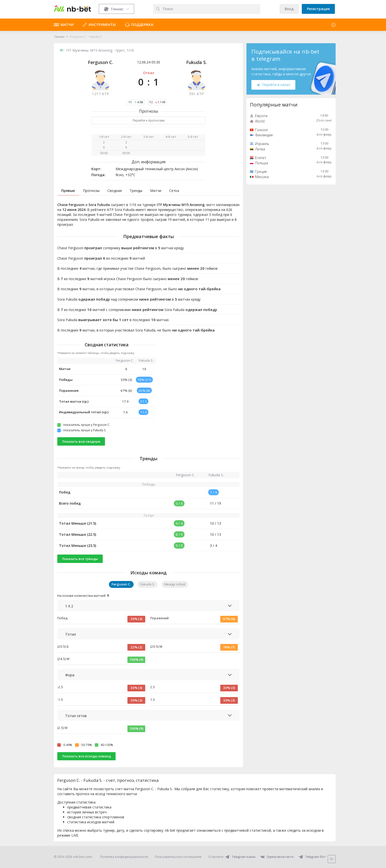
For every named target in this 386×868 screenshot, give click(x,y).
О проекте (216, 857)
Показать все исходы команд (87, 756)
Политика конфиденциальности (124, 857)
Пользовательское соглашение (178, 857)
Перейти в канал (273, 85)
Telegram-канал (240, 857)
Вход (289, 9)
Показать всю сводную (81, 441)
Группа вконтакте (277, 857)
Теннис (59, 37)
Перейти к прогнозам (149, 120)
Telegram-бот (312, 857)
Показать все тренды (80, 559)
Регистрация (318, 9)
